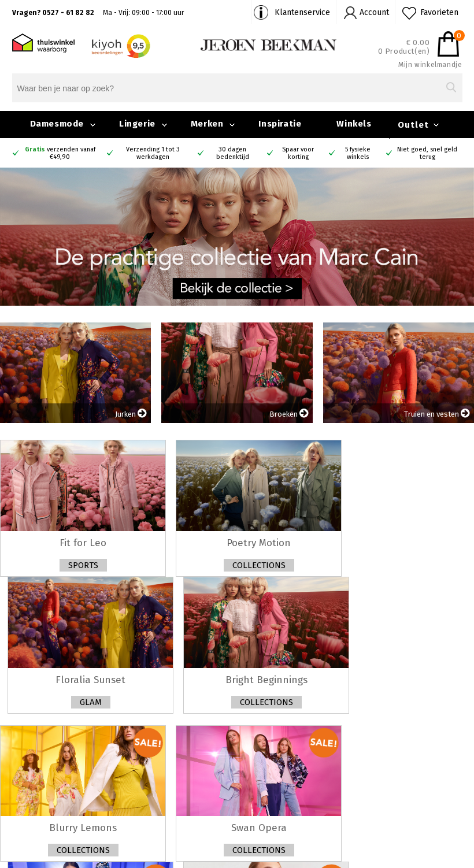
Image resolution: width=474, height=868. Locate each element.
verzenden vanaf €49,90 (60, 153)
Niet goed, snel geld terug (427, 153)
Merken (207, 124)
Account (374, 12)
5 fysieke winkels (358, 153)
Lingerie (137, 124)
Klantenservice (302, 12)
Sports (83, 565)
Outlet (413, 125)
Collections (259, 565)
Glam (91, 702)
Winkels (354, 124)
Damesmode (57, 124)
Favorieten (439, 12)
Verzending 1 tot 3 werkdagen (153, 153)
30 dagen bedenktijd (233, 153)
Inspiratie (280, 124)
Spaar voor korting (298, 153)
